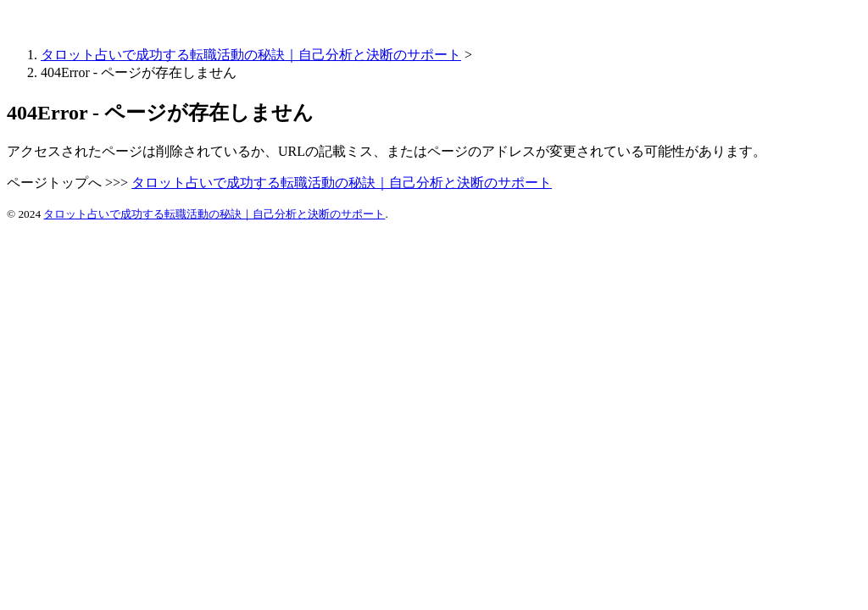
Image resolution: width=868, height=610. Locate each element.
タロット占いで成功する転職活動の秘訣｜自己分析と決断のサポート (251, 55)
